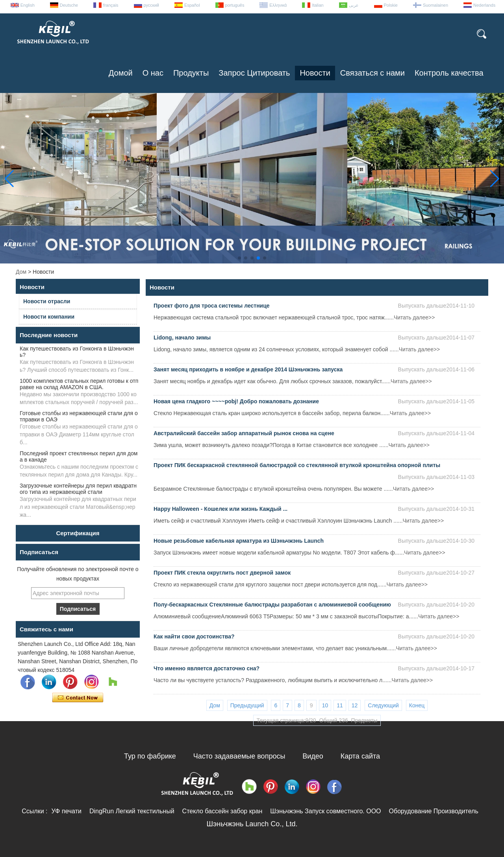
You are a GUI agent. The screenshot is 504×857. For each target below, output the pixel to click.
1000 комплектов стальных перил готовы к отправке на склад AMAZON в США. (79, 384)
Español (192, 5)
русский (151, 5)
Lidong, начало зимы (182, 338)
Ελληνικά (278, 5)
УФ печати (66, 811)
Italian (318, 5)
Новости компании (49, 317)
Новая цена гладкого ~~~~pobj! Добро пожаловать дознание (236, 401)
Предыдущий (247, 705)
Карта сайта (360, 756)
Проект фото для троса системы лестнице (212, 306)
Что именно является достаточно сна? (207, 668)
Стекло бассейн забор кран (222, 811)
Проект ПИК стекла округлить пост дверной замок (222, 573)
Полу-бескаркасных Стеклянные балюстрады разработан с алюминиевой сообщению (272, 605)
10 (325, 705)
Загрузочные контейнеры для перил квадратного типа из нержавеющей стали (78, 489)
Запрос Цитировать (254, 73)
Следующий (383, 705)
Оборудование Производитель (434, 811)
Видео (313, 756)
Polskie (391, 5)
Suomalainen (435, 5)
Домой (121, 73)
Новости (315, 73)
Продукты (191, 73)
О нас (153, 73)
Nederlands (484, 5)
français (111, 5)
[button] (239, 258)
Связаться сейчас (78, 698)
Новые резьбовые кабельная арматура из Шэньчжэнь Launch (239, 541)
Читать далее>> (414, 317)
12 (355, 705)
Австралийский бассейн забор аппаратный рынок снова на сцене (244, 433)
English (28, 5)
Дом (21, 272)
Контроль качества (449, 73)
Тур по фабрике (150, 756)
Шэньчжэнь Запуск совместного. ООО (325, 811)
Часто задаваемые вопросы (239, 756)
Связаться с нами (372, 73)
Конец (417, 705)
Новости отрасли (47, 301)
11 (340, 705)
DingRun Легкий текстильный (132, 811)
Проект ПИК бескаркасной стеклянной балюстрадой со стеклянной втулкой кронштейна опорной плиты (297, 465)
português (235, 5)
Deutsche (69, 5)
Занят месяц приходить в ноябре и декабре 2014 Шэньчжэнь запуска (248, 369)
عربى (354, 5)
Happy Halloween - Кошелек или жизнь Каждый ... (220, 509)
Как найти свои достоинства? (194, 636)
